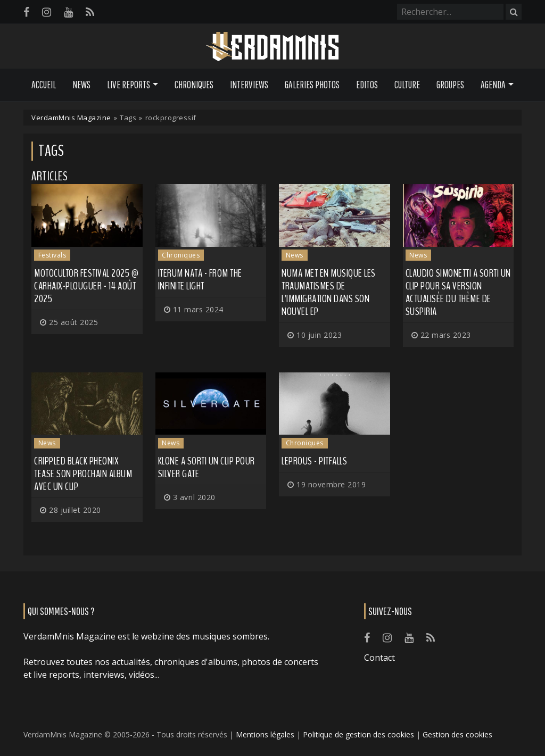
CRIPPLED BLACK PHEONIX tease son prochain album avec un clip (83, 474)
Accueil (44, 85)
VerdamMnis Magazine (71, 118)
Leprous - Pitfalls (314, 461)
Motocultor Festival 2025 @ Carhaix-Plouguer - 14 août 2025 (86, 286)
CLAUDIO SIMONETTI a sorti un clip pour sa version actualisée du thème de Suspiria (458, 292)
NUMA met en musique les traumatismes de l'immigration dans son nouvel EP (329, 292)
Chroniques (194, 85)
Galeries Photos (312, 85)
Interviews (249, 85)
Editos (367, 85)
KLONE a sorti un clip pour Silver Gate (207, 467)
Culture (407, 85)
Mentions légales (265, 734)
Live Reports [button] (129, 85)
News (81, 85)
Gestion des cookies (457, 734)
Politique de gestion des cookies (358, 734)
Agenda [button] (493, 85)
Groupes (450, 85)
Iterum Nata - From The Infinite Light (200, 280)
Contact (379, 658)
